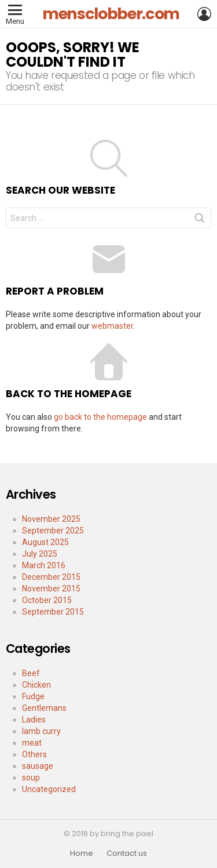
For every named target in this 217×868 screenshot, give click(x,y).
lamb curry (41, 731)
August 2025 (45, 542)
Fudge (33, 696)
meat (32, 743)
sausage (38, 766)
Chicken (36, 685)
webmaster (112, 326)
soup (31, 778)
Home (82, 854)
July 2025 (40, 554)
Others (34, 754)
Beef (31, 673)
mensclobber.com (111, 14)
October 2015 (47, 600)
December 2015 (51, 577)
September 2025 (53, 531)
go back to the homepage (100, 417)
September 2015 (53, 612)
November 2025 (51, 519)
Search (200, 220)
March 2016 (44, 565)
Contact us (127, 854)
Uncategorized (49, 789)
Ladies (34, 720)
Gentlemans (44, 708)
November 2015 (51, 589)
